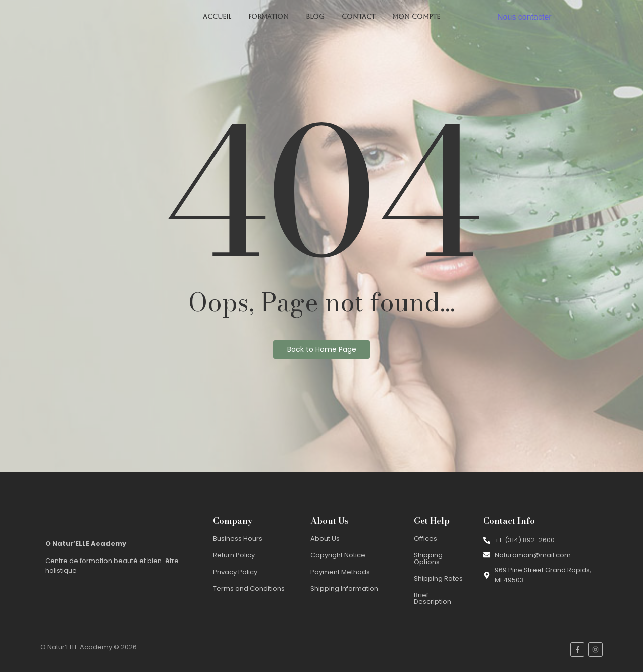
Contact (358, 16)
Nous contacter (524, 17)
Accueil (217, 16)
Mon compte (416, 16)
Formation (269, 16)
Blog (315, 16)
